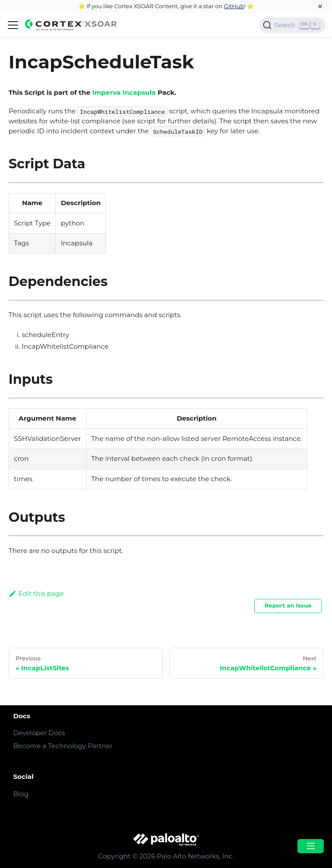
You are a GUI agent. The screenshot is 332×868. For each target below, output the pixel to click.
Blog (21, 794)
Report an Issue (288, 605)
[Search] (292, 25)
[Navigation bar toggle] (13, 25)
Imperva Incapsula (124, 92)
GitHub (234, 6)
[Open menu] (310, 846)
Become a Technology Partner (63, 746)
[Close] (320, 6)
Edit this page (36, 593)
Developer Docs (39, 733)
